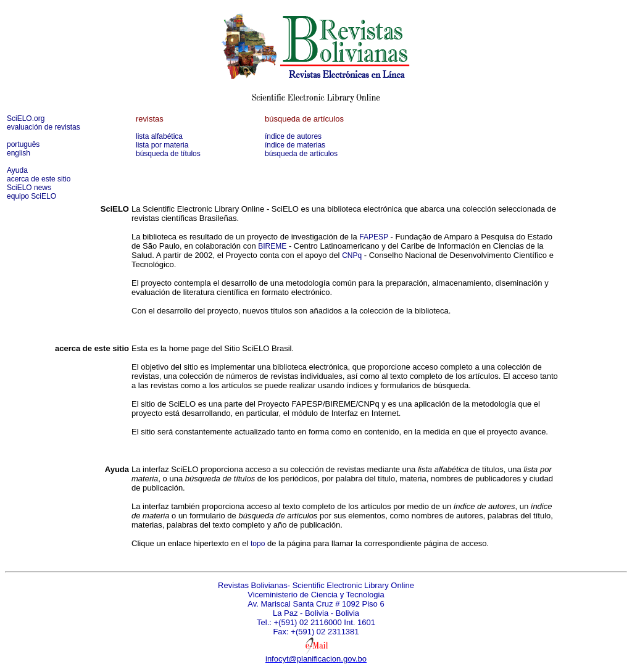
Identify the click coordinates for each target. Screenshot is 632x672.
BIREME (272, 246)
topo (258, 544)
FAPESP (374, 237)
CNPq (352, 255)
